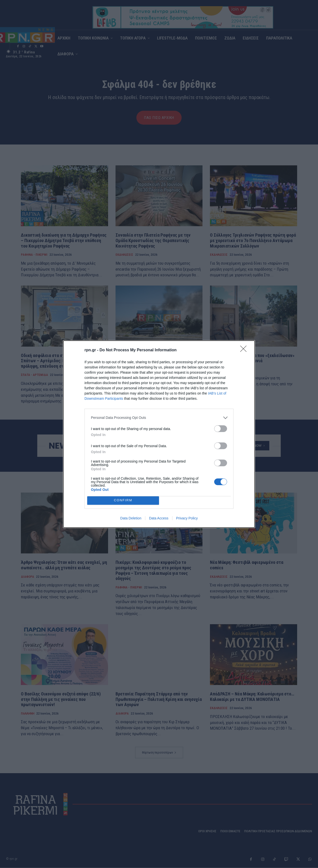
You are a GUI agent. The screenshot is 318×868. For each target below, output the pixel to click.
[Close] (245, 350)
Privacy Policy (187, 518)
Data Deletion (131, 518)
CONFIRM (123, 500)
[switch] (221, 429)
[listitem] (159, 418)
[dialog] (159, 434)
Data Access (159, 518)
